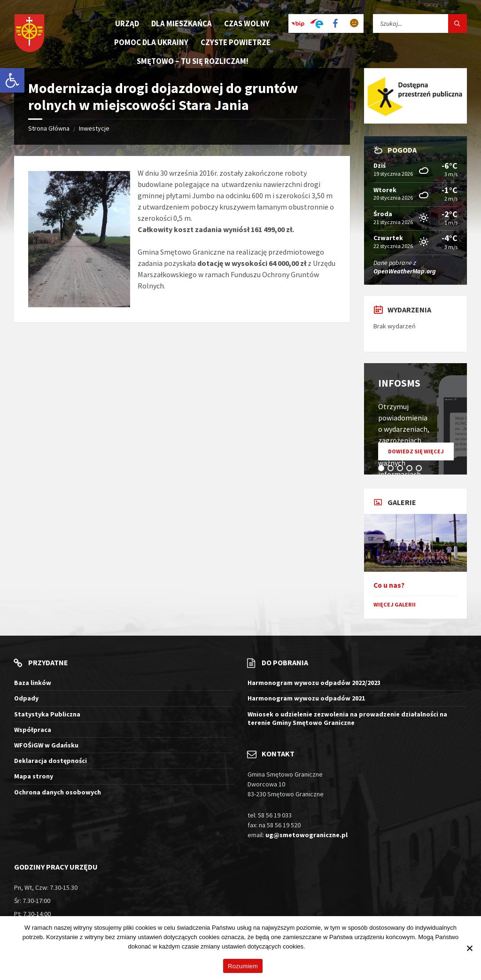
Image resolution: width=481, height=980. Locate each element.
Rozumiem (243, 966)
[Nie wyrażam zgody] (469, 948)
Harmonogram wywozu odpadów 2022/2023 (314, 683)
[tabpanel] (415, 419)
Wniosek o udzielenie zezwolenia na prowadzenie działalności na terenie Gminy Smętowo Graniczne (347, 718)
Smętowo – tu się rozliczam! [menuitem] (193, 61)
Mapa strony (34, 776)
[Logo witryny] (29, 34)
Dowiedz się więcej (421, 454)
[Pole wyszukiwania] (420, 23)
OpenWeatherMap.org (405, 271)
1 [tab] (383, 470)
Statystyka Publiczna (47, 714)
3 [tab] (402, 470)
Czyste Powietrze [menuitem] (236, 42)
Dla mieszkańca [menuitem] (182, 23)
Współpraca (33, 730)
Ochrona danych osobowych (58, 792)
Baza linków (33, 683)
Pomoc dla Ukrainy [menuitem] (151, 42)
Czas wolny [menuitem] (247, 23)
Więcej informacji (330, 946)
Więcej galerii (395, 604)
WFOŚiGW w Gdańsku (46, 745)
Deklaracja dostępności (50, 761)
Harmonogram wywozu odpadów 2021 (306, 698)
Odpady (26, 698)
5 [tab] (420, 470)
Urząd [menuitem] (127, 23)
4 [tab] (411, 470)
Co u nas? (389, 585)
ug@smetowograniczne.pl (306, 835)
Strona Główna (49, 128)
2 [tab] (392, 470)
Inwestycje (94, 128)
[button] (12, 80)
